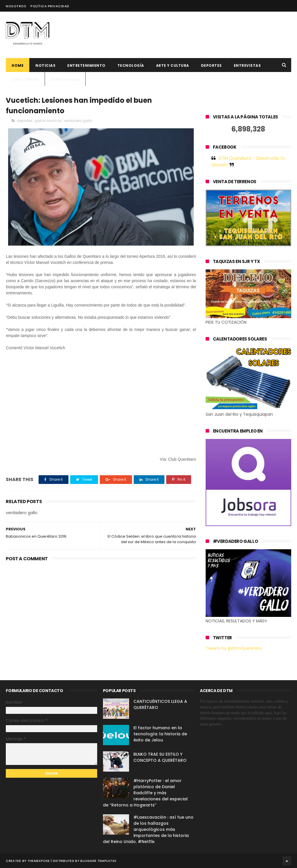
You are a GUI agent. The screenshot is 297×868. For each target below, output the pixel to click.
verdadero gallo (78, 121)
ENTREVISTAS (247, 65)
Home (18, 65)
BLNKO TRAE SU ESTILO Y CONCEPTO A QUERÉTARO (160, 757)
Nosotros (16, 6)
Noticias (45, 65)
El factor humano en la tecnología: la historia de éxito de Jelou (160, 734)
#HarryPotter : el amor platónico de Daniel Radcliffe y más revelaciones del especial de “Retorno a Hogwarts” (145, 793)
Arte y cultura (173, 65)
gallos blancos (48, 121)
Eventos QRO (65, 79)
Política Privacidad (50, 6)
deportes (211, 65)
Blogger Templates (98, 861)
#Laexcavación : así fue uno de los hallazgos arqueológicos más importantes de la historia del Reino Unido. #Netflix (148, 829)
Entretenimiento (86, 65)
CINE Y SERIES (25, 79)
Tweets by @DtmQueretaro (234, 648)
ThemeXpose (39, 861)
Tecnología (131, 65)
